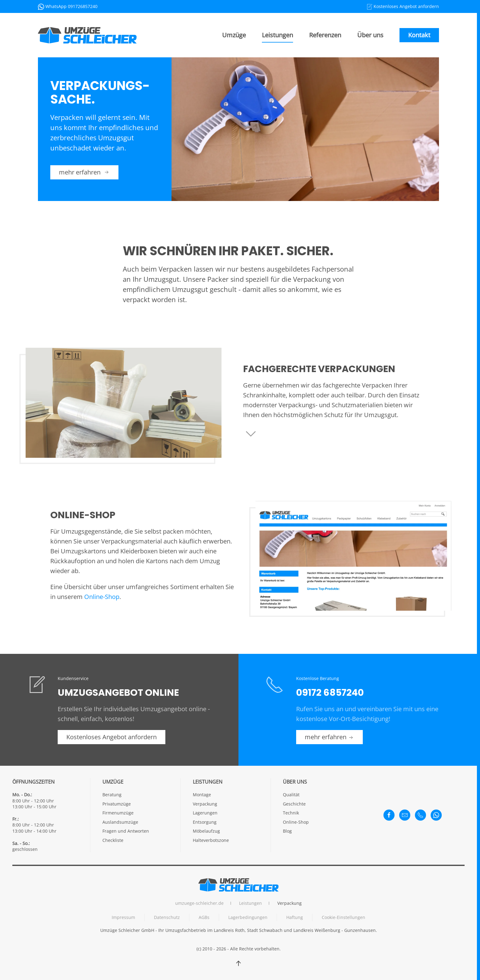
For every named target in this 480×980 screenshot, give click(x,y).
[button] (238, 963)
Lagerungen (205, 813)
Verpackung (205, 804)
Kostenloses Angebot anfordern (406, 6)
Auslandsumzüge (120, 822)
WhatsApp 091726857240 (71, 6)
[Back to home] (87, 35)
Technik (291, 813)
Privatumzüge (117, 804)
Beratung (112, 795)
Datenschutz (167, 917)
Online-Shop (102, 597)
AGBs (204, 917)
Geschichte (294, 804)
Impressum (123, 917)
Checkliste (113, 840)
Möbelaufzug (206, 831)
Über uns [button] (370, 35)
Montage (202, 795)
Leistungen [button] (277, 35)
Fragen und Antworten (126, 831)
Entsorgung (205, 822)
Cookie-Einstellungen (343, 917)
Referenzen (325, 35)
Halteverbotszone (211, 840)
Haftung (295, 917)
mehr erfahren (84, 172)
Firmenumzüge (118, 813)
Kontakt (419, 35)
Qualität (291, 795)
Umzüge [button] (234, 35)
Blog (287, 831)
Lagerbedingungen (248, 917)
